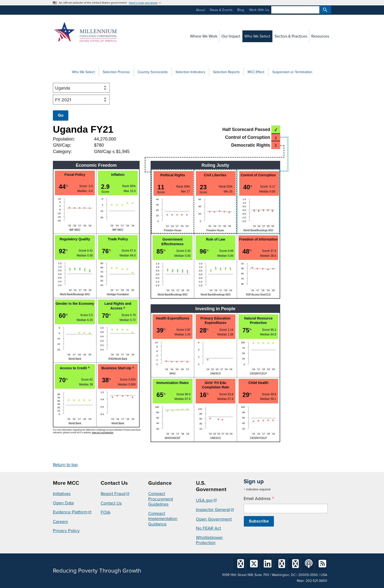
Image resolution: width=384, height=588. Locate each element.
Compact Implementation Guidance (163, 519)
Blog (241, 10)
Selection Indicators (190, 72)
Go (61, 115)
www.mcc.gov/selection (103, 433)
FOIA (106, 512)
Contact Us (111, 503)
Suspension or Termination (292, 72)
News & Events (221, 10)
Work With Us (259, 10)
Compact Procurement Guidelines (161, 499)
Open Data (63, 503)
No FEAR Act (208, 528)
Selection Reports (226, 72)
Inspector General (213, 510)
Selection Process (116, 72)
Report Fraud (113, 494)
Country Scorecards (153, 72)
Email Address (259, 499)
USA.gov (204, 500)
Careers (60, 522)
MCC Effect (256, 72)
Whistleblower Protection (209, 540)
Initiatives (62, 494)
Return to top (65, 465)
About (200, 10)
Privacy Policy (66, 531)
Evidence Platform (70, 512)
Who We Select (83, 72)
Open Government (214, 519)
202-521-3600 (316, 581)
